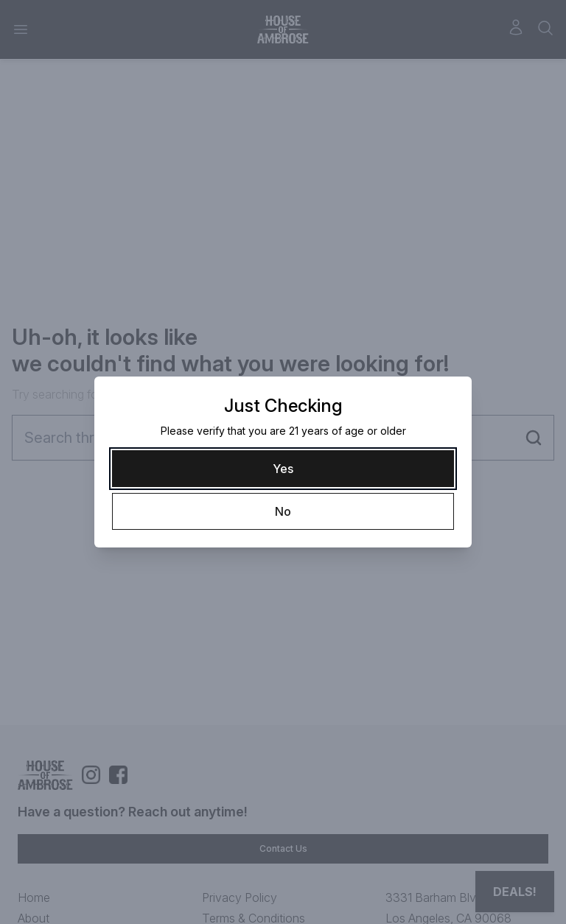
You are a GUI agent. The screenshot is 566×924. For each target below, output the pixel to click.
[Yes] (283, 469)
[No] (283, 511)
